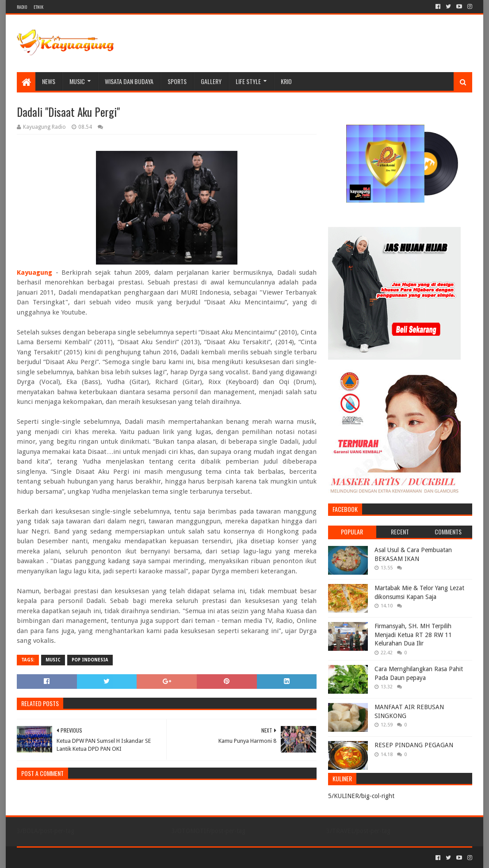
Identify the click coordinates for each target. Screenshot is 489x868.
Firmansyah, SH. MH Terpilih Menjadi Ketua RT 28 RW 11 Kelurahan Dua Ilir (413, 635)
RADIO (22, 7)
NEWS (49, 81)
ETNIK (38, 7)
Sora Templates (66, 858)
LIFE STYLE (248, 81)
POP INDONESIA (90, 660)
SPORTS (177, 81)
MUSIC (77, 81)
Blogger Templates (117, 858)
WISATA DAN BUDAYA (129, 81)
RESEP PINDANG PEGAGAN (414, 745)
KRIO (286, 81)
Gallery (211, 81)
